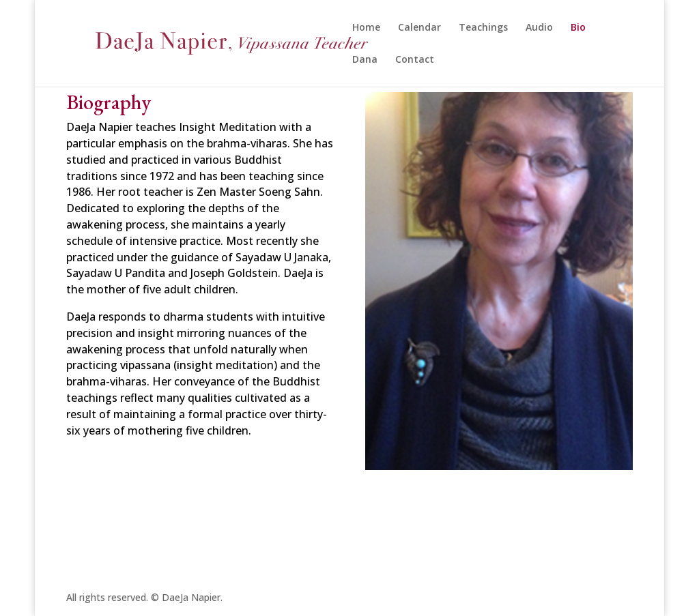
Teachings (483, 28)
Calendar (419, 28)
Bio (578, 28)
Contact (415, 60)
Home (366, 28)
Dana (365, 60)
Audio (539, 28)
